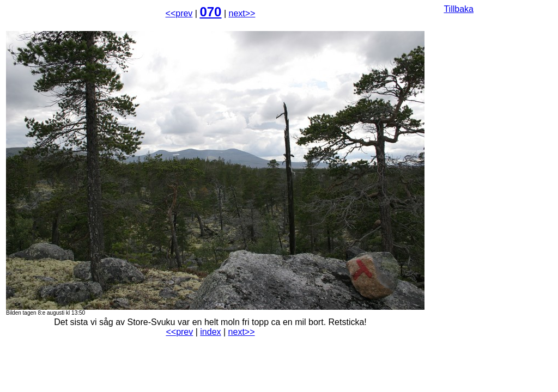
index (210, 332)
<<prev (179, 13)
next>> (242, 13)
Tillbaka (459, 9)
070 (210, 12)
